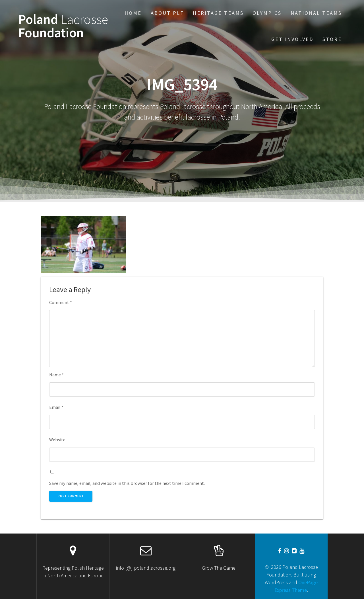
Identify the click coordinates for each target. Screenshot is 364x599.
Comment (61, 302)
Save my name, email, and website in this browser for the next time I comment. (127, 483)
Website (57, 440)
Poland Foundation (63, 26)
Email (56, 407)
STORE (332, 39)
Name (56, 375)
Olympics (267, 13)
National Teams (316, 13)
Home (133, 13)
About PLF (167, 13)
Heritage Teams (218, 13)
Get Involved (292, 39)
